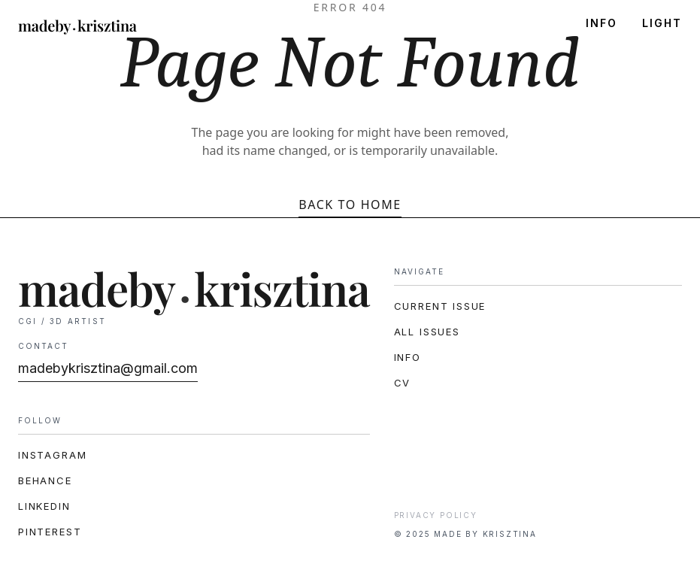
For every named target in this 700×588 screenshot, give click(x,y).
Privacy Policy (436, 515)
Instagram (52, 455)
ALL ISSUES (427, 332)
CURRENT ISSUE (440, 306)
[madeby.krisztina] (77, 27)
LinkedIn (44, 506)
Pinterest (50, 532)
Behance (45, 480)
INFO (602, 23)
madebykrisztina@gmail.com (108, 368)
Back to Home (350, 205)
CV (403, 383)
